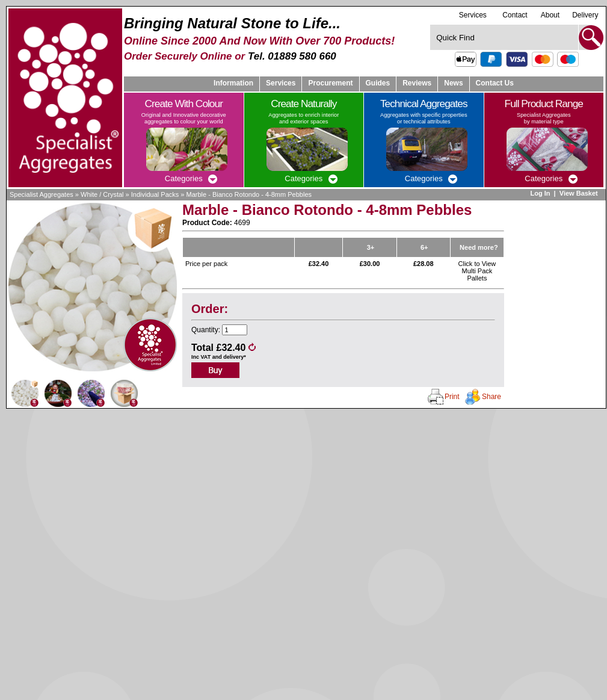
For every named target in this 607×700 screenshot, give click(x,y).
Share (491, 397)
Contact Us (495, 83)
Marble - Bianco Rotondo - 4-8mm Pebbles (249, 194)
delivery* (235, 357)
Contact (515, 15)
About (550, 15)
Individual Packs (155, 194)
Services (473, 15)
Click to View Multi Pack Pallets (477, 271)
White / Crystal (102, 194)
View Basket (580, 193)
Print (452, 397)
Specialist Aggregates (42, 194)
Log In (540, 193)
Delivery (585, 15)
